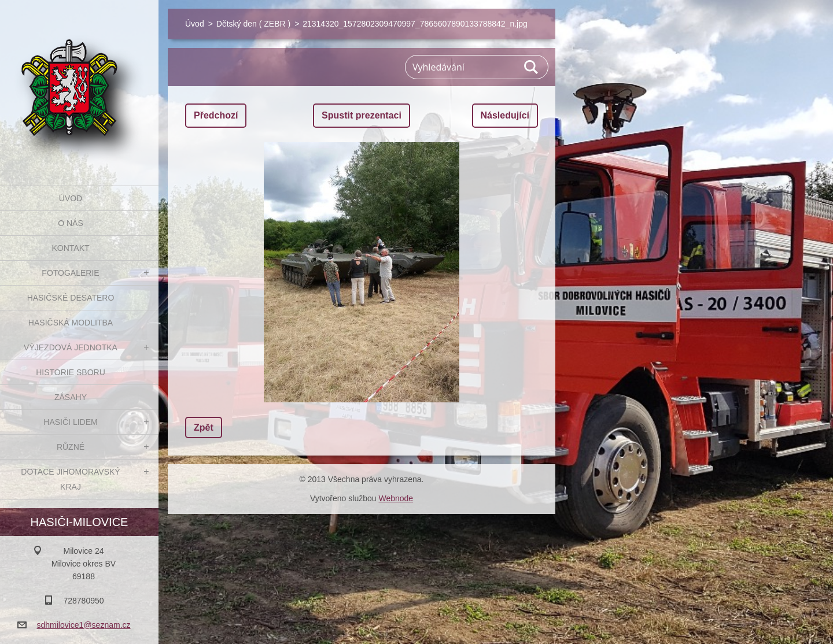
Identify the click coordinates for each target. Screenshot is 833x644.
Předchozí (216, 115)
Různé (71, 447)
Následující (505, 115)
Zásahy (71, 397)
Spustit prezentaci (362, 115)
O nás (71, 223)
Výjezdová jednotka (71, 347)
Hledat (532, 67)
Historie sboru (71, 372)
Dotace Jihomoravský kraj (70, 479)
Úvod (71, 198)
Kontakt (70, 248)
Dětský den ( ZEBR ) (253, 24)
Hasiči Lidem (70, 422)
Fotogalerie (70, 273)
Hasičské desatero (71, 298)
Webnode (396, 498)
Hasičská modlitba (71, 323)
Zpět (204, 428)
